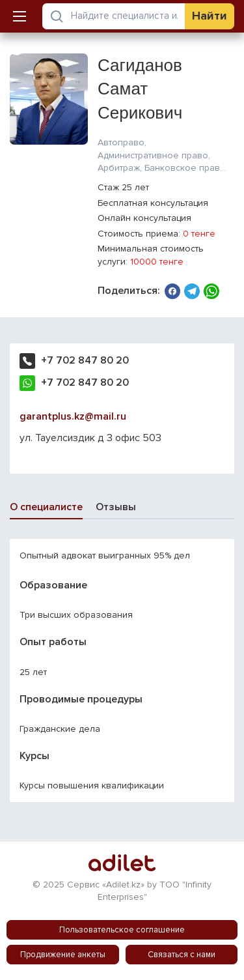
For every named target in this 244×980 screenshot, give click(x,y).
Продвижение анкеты (63, 955)
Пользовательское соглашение (122, 930)
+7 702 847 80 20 (85, 360)
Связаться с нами (182, 955)
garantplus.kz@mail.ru (73, 416)
